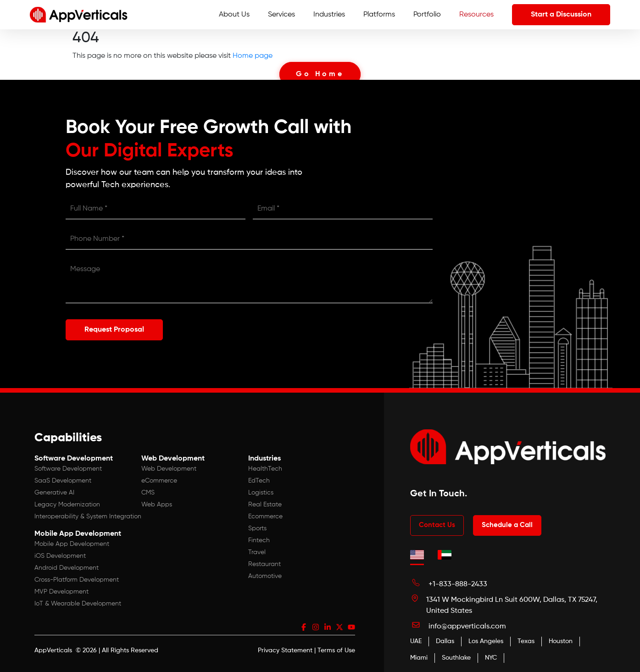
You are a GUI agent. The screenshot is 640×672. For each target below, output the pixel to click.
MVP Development (61, 592)
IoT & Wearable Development (78, 604)
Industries (329, 15)
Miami (419, 658)
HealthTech (265, 469)
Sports (257, 528)
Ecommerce (265, 516)
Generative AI (54, 493)
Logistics (261, 493)
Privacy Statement (285, 650)
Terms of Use (336, 650)
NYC (491, 658)
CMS (148, 493)
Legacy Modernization (67, 505)
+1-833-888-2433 (458, 584)
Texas (526, 641)
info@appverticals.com (467, 627)
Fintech (259, 540)
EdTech (259, 481)
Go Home (320, 74)
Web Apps (157, 505)
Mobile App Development (72, 544)
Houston (561, 641)
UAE (416, 641)
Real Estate (265, 505)
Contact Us (437, 525)
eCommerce (159, 481)
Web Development (169, 469)
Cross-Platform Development (77, 580)
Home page (253, 56)
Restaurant (264, 564)
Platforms (379, 15)
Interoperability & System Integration (88, 516)
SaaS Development (63, 481)
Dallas (445, 641)
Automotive (265, 576)
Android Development (67, 568)
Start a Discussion (561, 15)
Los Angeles (486, 641)
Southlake (456, 658)
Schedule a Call (507, 525)
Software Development (68, 469)
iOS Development (60, 556)
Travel (257, 552)
